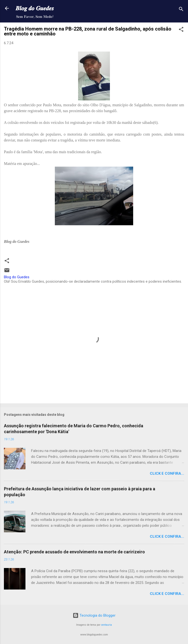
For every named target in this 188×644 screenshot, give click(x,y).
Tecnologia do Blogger (94, 615)
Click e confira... (167, 473)
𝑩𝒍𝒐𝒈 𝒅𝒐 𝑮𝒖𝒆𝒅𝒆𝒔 (35, 8)
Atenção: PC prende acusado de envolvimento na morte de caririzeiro (74, 552)
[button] (181, 30)
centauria (106, 625)
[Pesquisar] (181, 10)
